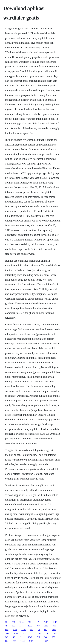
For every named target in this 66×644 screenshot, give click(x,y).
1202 (30, 626)
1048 (30, 637)
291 (39, 633)
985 (7, 630)
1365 (31, 641)
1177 (21, 626)
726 (38, 637)
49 (6, 626)
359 (53, 637)
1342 (54, 630)
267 (7, 637)
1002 (22, 641)
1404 (7, 633)
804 (7, 641)
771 (47, 641)
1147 (55, 622)
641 (32, 630)
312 (24, 633)
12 (39, 630)
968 (55, 633)
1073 (15, 630)
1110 (46, 626)
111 (39, 641)
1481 (46, 622)
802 (46, 630)
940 (46, 637)
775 (14, 641)
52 (6, 622)
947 (38, 626)
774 (13, 622)
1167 (47, 633)
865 (54, 626)
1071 (16, 633)
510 (30, 622)
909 (13, 626)
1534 (21, 622)
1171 (38, 622)
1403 (24, 630)
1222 (21, 637)
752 (32, 633)
